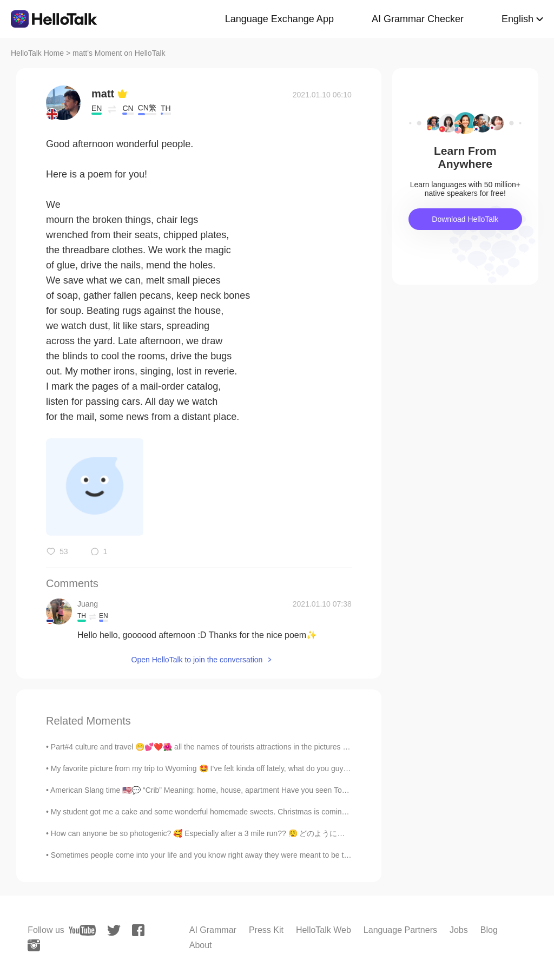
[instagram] (34, 945)
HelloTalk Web (324, 930)
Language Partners (400, 930)
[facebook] (138, 930)
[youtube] (82, 930)
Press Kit (266, 930)
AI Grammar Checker (418, 19)
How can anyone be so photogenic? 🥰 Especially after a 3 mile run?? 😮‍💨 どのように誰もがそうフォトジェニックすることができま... (277, 833)
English (517, 19)
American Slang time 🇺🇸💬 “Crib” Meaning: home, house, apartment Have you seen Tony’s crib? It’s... (221, 790)
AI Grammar (213, 930)
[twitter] (114, 930)
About (201, 945)
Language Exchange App (279, 19)
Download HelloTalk (465, 219)
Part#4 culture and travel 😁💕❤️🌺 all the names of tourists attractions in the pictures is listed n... (216, 747)
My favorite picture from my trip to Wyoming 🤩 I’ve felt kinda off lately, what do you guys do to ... (213, 768)
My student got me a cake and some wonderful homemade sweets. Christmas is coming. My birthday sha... (230, 812)
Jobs (459, 930)
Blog (489, 930)
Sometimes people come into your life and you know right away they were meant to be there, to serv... (221, 855)
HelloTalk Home (37, 53)
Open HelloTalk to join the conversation (197, 660)
